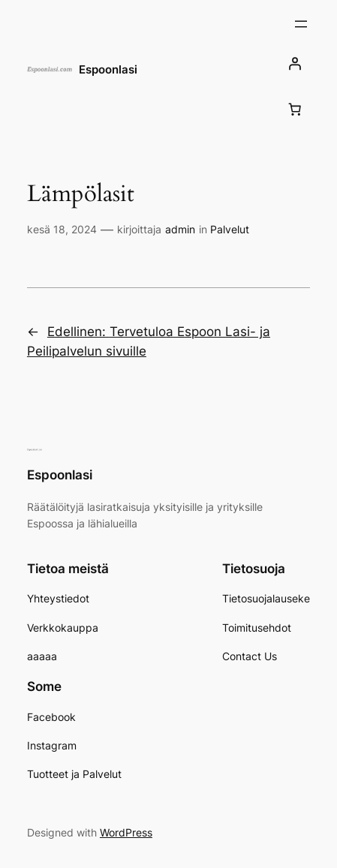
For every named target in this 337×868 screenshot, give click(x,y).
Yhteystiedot (58, 598)
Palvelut (230, 229)
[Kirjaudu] (294, 63)
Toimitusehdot (257, 628)
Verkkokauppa (63, 628)
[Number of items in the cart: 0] (294, 109)
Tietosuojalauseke (266, 598)
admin (180, 229)
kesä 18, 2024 (62, 229)
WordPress (126, 832)
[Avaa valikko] (301, 24)
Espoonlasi (108, 70)
